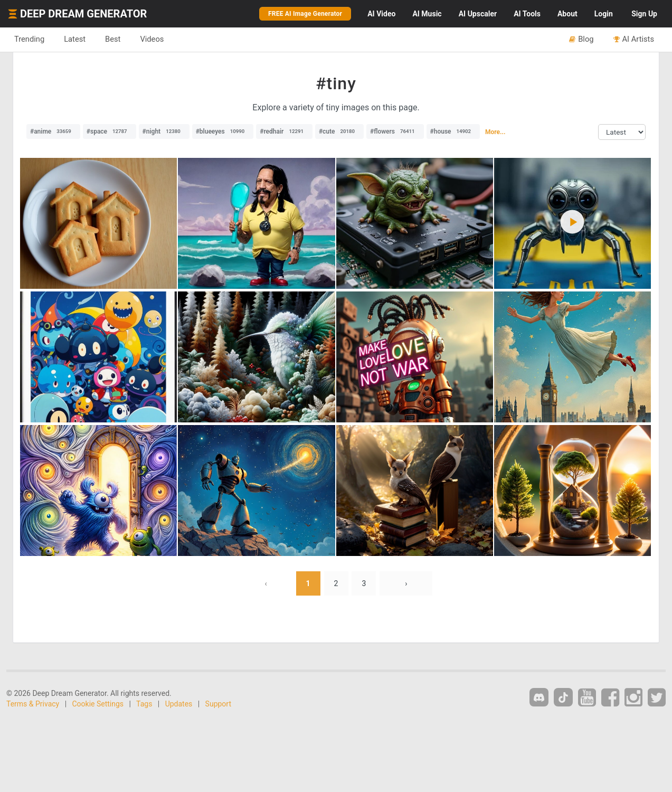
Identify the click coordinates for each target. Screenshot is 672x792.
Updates (179, 704)
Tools (527, 14)
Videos (152, 39)
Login (604, 14)
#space (110, 131)
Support (218, 704)
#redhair (284, 131)
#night (164, 131)
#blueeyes (223, 131)
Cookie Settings (98, 704)
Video (381, 14)
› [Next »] (406, 583)
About (567, 14)
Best (113, 39)
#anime (53, 131)
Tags (144, 704)
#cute (339, 131)
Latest (75, 39)
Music (427, 14)
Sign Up (644, 14)
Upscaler (478, 14)
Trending (29, 39)
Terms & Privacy (33, 704)
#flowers (395, 131)
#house (453, 131)
